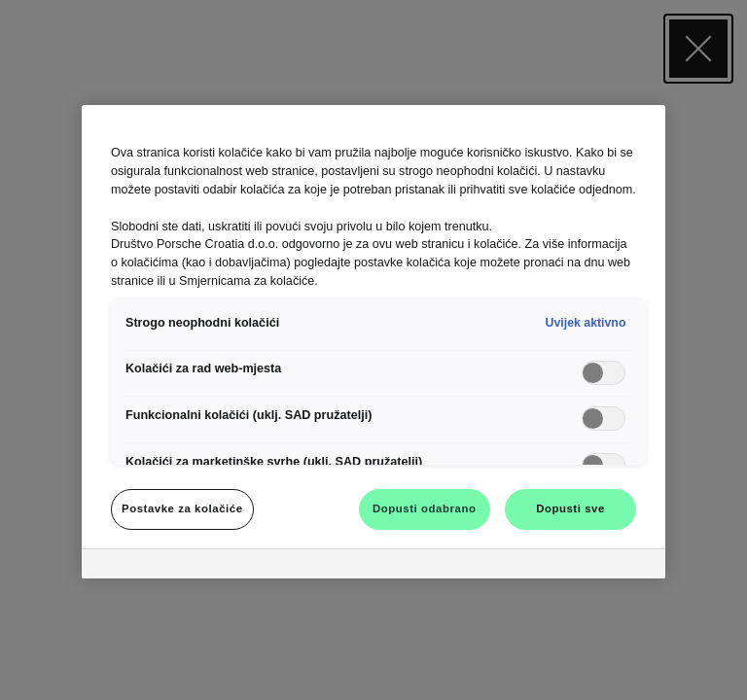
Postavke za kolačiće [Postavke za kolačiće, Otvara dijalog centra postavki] (182, 508)
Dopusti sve (570, 508)
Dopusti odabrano (424, 508)
